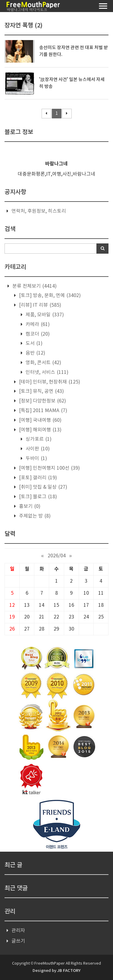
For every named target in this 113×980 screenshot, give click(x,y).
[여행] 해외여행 (40, 430)
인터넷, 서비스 (46, 372)
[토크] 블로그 (37, 497)
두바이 (36, 459)
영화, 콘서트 (43, 363)
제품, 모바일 (44, 315)
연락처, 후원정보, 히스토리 (39, 211)
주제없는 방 (34, 516)
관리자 (18, 931)
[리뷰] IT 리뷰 (39, 305)
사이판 (37, 449)
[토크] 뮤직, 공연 (41, 391)
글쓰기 (18, 941)
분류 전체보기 (34, 286)
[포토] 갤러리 (37, 478)
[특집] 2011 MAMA (42, 411)
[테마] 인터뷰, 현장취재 (49, 382)
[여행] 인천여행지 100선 (49, 468)
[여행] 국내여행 (40, 420)
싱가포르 (38, 439)
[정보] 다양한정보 (42, 401)
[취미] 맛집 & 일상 (42, 487)
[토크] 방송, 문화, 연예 (49, 296)
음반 (35, 353)
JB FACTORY (69, 971)
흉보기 (29, 506)
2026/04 (57, 556)
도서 (33, 343)
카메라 (37, 324)
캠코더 (37, 334)
